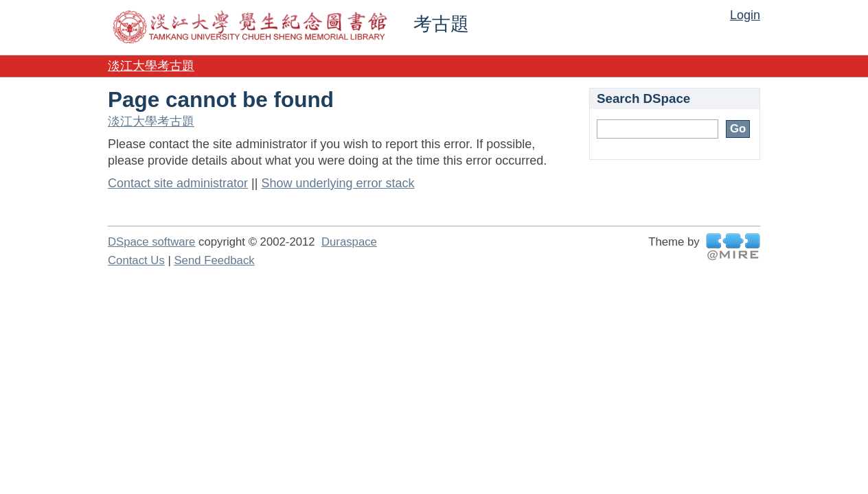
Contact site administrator (178, 183)
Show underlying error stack (338, 183)
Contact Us (136, 260)
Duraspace (349, 242)
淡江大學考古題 (151, 66)
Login (745, 15)
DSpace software (151, 242)
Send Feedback (214, 260)
